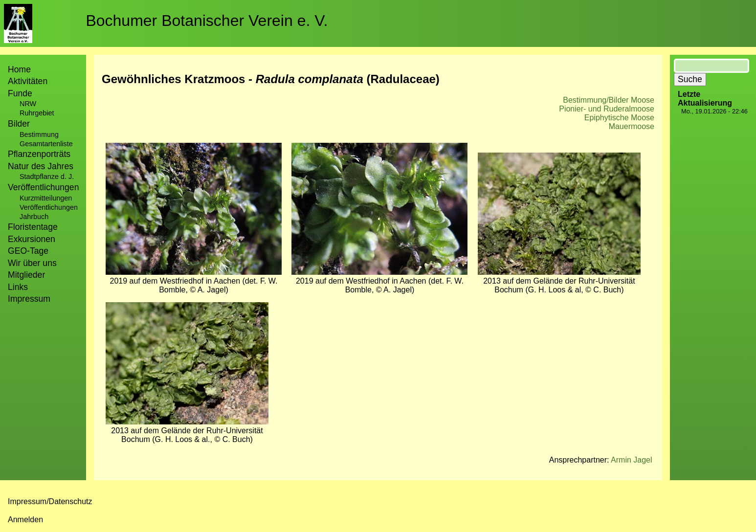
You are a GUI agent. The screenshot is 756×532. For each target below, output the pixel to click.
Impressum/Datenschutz (50, 501)
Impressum (29, 299)
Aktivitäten (28, 81)
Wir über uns (32, 263)
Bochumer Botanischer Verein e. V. (207, 21)
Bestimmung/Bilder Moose (609, 100)
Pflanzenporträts (39, 154)
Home (19, 69)
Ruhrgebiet (37, 113)
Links (18, 287)
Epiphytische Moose (619, 118)
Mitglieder (26, 275)
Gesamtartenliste (46, 144)
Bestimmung (39, 134)
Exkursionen (32, 239)
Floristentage (33, 227)
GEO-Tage (28, 251)
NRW (28, 104)
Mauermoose (632, 126)
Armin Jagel (631, 460)
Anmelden (25, 520)
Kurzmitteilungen (46, 198)
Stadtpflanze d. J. (47, 177)
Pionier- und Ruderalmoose (607, 109)
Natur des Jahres (41, 166)
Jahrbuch (34, 217)
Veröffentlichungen (49, 207)
